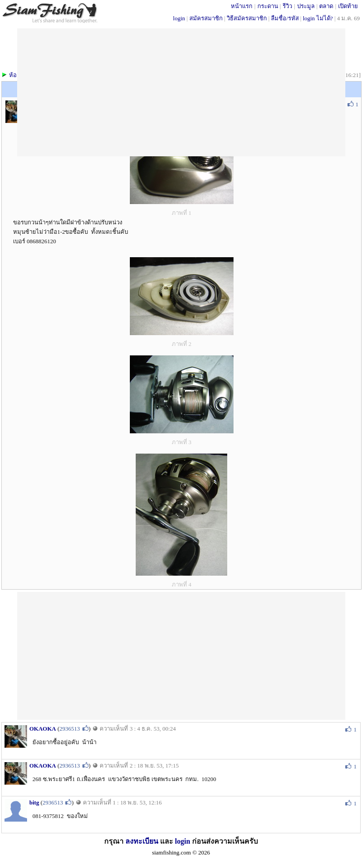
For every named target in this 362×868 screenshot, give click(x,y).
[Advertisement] (181, 655)
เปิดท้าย (348, 6)
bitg (34, 802)
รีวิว (287, 6)
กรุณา (115, 841)
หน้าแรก (242, 6)
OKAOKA (43, 729)
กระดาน (268, 6)
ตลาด (326, 6)
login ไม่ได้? (318, 18)
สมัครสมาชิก (206, 18)
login (179, 18)
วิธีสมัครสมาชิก (247, 18)
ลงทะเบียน (142, 841)
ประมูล (306, 6)
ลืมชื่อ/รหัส (285, 18)
